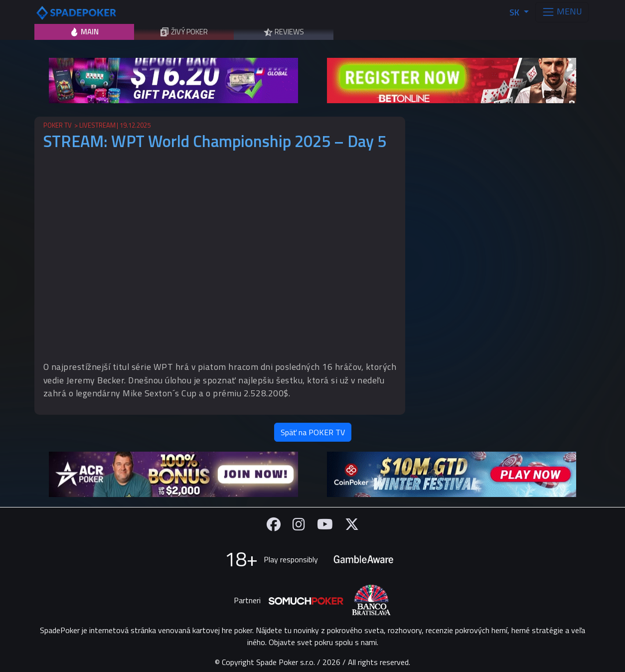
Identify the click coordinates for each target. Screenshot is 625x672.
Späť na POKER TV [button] (313, 432)
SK (515, 12)
